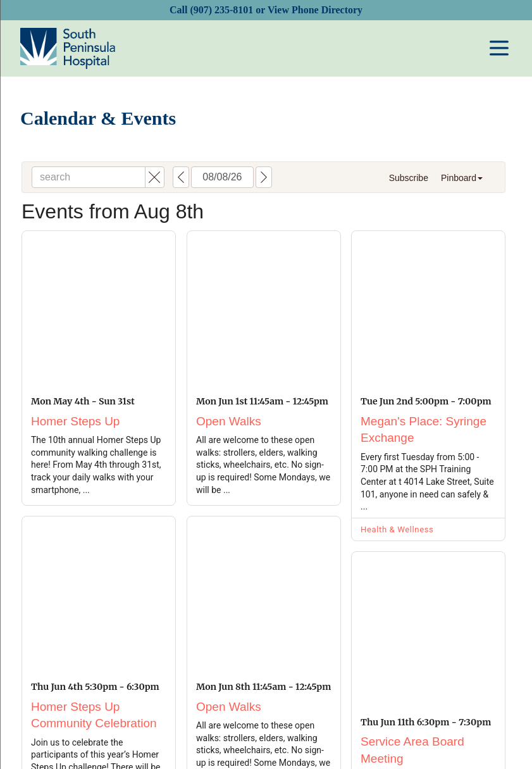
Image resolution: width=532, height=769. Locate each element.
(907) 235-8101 (221, 10)
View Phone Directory (315, 10)
